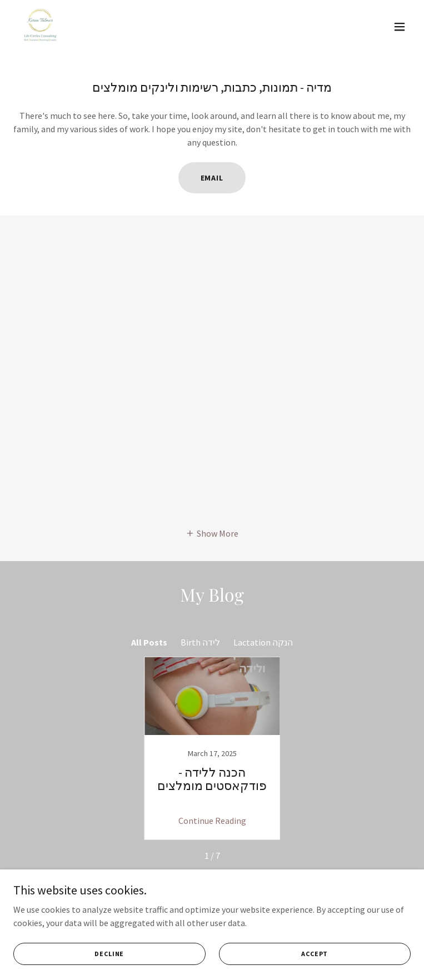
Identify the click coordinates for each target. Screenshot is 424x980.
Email (212, 178)
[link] (40, 27)
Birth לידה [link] (200, 642)
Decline (109, 954)
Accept (315, 954)
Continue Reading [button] (212, 821)
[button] (400, 27)
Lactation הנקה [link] (263, 642)
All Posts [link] (149, 642)
